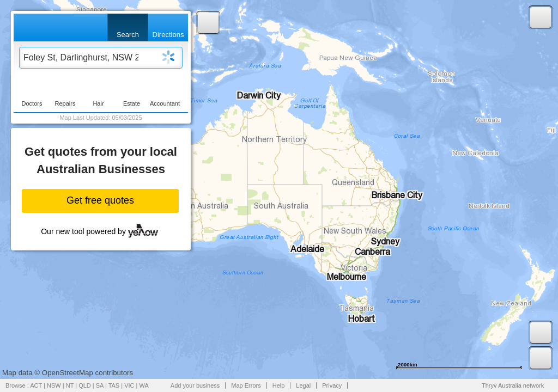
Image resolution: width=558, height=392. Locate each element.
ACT (36, 385)
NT (70, 385)
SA (100, 385)
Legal (303, 385)
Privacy (332, 385)
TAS (114, 385)
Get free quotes (100, 200)
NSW (54, 385)
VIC (129, 385)
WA (144, 385)
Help (279, 385)
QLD (85, 385)
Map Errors (246, 385)
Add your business (195, 385)
